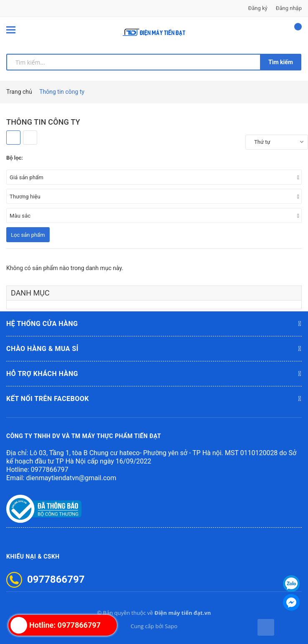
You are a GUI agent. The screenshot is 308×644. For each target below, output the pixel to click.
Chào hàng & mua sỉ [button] (154, 349)
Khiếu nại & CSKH (33, 556)
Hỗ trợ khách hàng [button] (154, 374)
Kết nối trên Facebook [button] (154, 399)
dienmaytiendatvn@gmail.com (71, 478)
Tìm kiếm (281, 62)
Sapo (171, 626)
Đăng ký (258, 8)
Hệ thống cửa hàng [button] (154, 324)
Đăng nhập (289, 8)
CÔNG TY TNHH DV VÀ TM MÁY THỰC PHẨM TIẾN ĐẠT (84, 436)
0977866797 (50, 470)
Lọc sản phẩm (28, 235)
